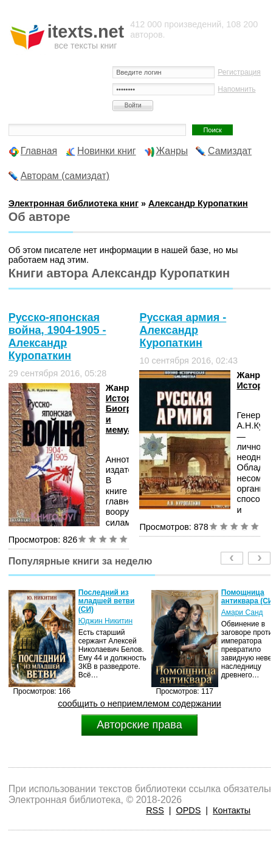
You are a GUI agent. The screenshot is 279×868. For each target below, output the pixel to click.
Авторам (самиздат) (65, 176)
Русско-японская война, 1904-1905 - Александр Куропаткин (57, 337)
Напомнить (236, 89)
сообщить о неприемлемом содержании (139, 704)
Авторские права (139, 725)
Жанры (172, 151)
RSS (155, 810)
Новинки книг (107, 151)
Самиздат (230, 151)
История (124, 398)
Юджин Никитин (105, 621)
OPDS (189, 810)
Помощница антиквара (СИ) (249, 597)
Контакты (232, 810)
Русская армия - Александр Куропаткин (183, 330)
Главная (39, 151)
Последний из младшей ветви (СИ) (107, 601)
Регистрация (239, 72)
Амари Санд (242, 612)
